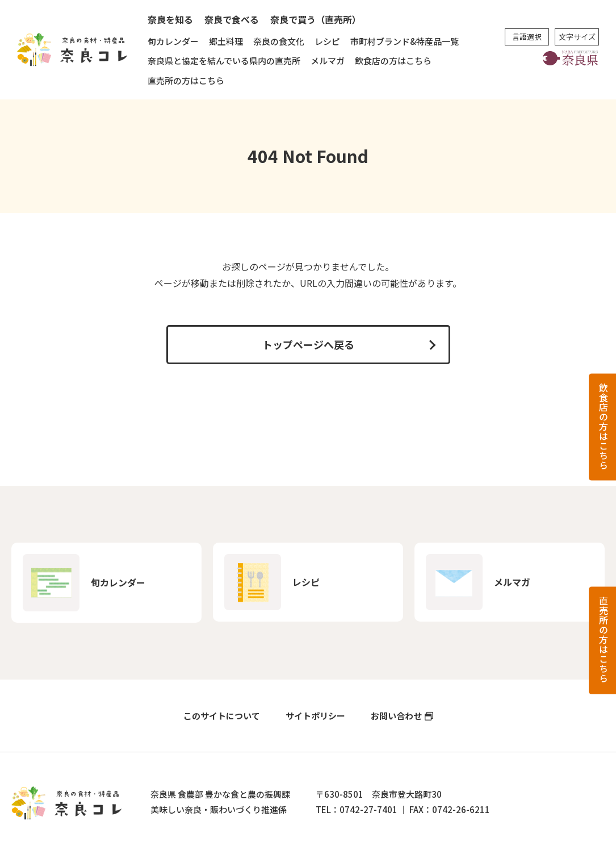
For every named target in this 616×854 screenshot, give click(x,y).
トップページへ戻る (308, 344)
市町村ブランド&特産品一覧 (405, 41)
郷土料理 (226, 41)
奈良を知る (170, 19)
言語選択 (527, 37)
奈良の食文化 (279, 41)
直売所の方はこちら (186, 80)
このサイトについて (222, 716)
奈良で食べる (232, 19)
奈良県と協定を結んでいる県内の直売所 (224, 61)
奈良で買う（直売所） (316, 19)
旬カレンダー (173, 41)
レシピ (327, 41)
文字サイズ (577, 37)
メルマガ (328, 61)
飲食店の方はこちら (393, 61)
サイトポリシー (315, 716)
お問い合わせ (396, 716)
